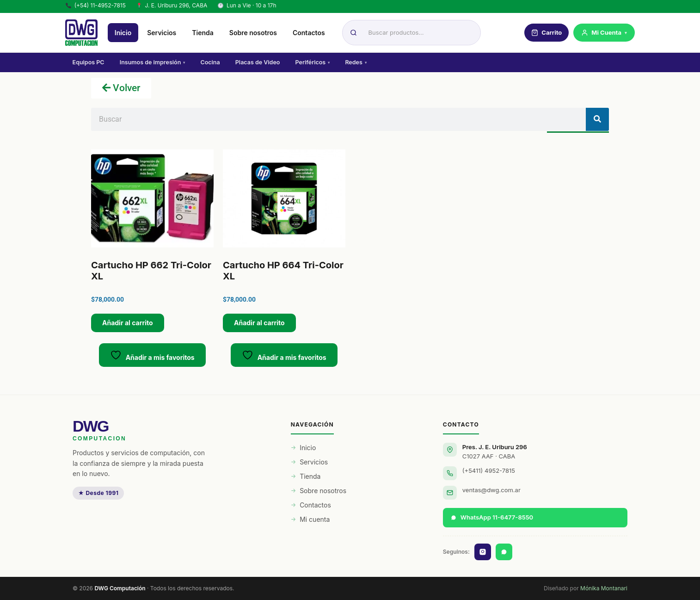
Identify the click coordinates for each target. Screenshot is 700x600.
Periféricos (314, 63)
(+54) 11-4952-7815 (96, 5)
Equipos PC (89, 63)
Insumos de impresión (153, 63)
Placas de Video (259, 63)
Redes (358, 63)
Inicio (124, 33)
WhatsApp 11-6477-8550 (492, 517)
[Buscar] (597, 119)
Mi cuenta (315, 519)
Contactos (310, 33)
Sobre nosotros (254, 33)
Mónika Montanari (604, 588)
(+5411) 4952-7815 (489, 470)
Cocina (211, 63)
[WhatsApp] (504, 552)
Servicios (163, 33)
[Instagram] (483, 552)
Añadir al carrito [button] (128, 323)
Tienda (204, 33)
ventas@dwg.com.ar (491, 490)
